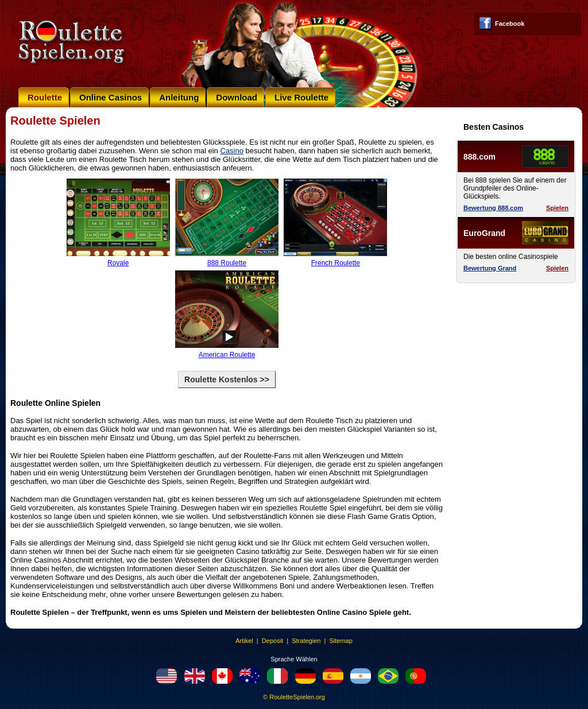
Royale (118, 260)
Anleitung (179, 97)
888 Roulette (227, 260)
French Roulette (335, 260)
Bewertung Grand (490, 268)
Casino (231, 151)
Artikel (244, 641)
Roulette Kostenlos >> (227, 379)
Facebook (510, 24)
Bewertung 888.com (493, 208)
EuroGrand (484, 233)
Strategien (306, 641)
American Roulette (227, 352)
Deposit (272, 641)
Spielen (557, 208)
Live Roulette (301, 97)
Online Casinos (111, 97)
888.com (479, 157)
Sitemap (341, 641)
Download (237, 97)
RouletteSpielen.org (297, 697)
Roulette (45, 97)
